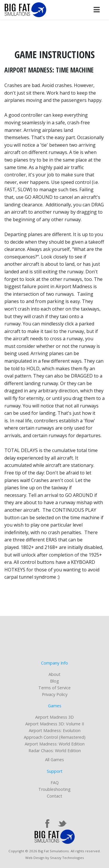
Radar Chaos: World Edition (55, 751)
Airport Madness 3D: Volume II (55, 724)
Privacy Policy (55, 694)
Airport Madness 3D (54, 717)
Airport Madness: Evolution (55, 730)
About (54, 674)
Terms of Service (54, 688)
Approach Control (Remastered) (55, 737)
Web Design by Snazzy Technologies (55, 858)
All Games (54, 760)
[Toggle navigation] (97, 10)
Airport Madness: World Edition (55, 744)
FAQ (55, 783)
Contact (54, 796)
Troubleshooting (54, 789)
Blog (54, 681)
